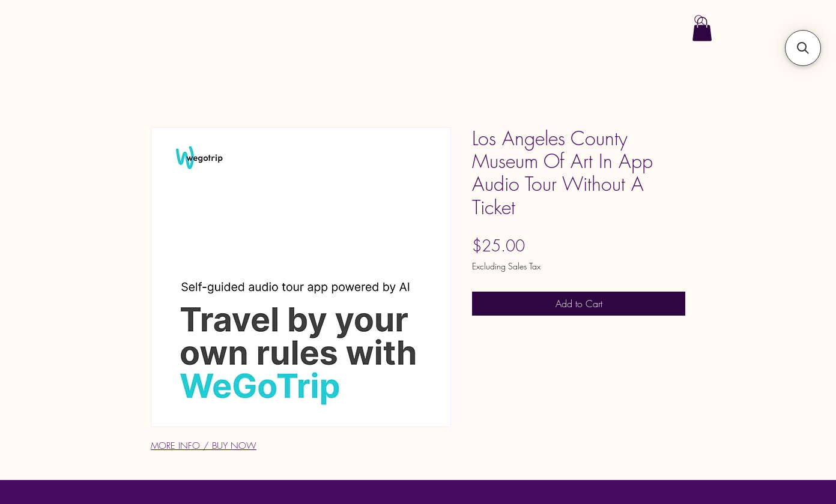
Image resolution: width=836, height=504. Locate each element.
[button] (803, 48)
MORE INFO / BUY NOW (204, 446)
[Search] (700, 20)
